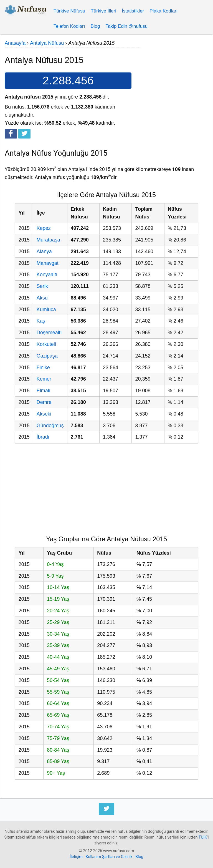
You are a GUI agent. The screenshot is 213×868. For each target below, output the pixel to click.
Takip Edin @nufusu (126, 26)
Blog (95, 26)
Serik (42, 286)
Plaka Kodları (163, 11)
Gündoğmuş (50, 426)
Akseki (44, 414)
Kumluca (46, 310)
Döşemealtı (49, 333)
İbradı (43, 437)
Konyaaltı (47, 275)
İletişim (76, 857)
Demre (44, 402)
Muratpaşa (48, 240)
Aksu (42, 298)
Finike (43, 368)
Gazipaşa (47, 356)
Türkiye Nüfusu (69, 11)
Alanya (44, 251)
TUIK (203, 837)
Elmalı (44, 391)
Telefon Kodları (69, 26)
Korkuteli (46, 344)
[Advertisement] (174, 67)
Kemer (44, 379)
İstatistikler (133, 11)
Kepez (44, 228)
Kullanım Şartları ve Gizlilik (109, 857)
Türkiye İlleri (103, 11)
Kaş (41, 321)
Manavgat (48, 263)
